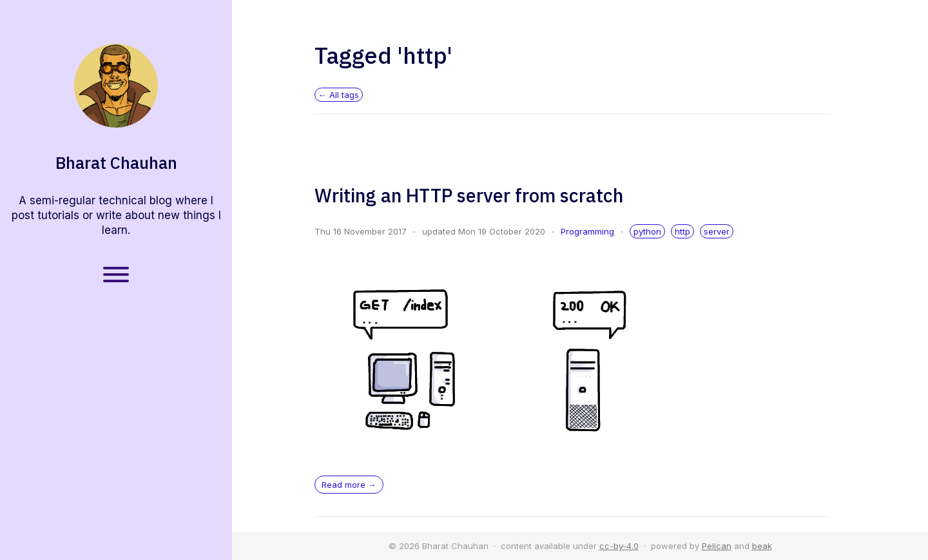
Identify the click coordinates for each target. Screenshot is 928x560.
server (717, 231)
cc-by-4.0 (619, 546)
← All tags (339, 95)
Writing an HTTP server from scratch (469, 195)
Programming (587, 231)
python (647, 231)
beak (762, 546)
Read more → (349, 485)
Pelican (717, 546)
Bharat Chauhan (116, 163)
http (682, 231)
